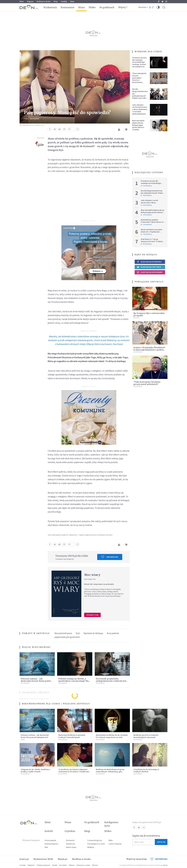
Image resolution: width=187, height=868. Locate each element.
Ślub (46, 847)
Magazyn (30, 1)
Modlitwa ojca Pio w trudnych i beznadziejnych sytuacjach (146, 736)
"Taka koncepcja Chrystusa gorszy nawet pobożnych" (147, 383)
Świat (48, 822)
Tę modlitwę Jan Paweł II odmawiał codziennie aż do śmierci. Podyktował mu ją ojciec (74, 772)
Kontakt (55, 865)
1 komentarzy (146, 225)
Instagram (166, 2)
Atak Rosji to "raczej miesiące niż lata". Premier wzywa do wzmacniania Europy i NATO (152, 242)
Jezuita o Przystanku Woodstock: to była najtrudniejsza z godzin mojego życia (149, 350)
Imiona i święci (71, 847)
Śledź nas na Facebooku (149, 262)
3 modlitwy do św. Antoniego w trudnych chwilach (146, 771)
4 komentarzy (146, 195)
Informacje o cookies (83, 865)
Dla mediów (63, 865)
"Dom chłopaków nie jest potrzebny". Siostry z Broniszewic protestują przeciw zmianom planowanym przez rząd (140, 82)
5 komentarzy (146, 186)
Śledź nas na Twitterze (149, 267)
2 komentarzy (146, 215)
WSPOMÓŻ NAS (159, 859)
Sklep (72, 1)
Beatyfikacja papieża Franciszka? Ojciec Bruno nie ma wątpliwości (153, 222)
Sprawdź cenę (92, 615)
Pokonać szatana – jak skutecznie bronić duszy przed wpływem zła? (36, 681)
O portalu (23, 865)
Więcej (122, 7)
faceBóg (64, 1)
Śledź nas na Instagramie (150, 272)
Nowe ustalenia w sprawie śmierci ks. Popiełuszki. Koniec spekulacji (152, 232)
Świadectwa (70, 844)
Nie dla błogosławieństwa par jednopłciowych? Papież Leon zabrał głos (140, 95)
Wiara (81, 7)
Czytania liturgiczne (95, 840)
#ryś (78, 633)
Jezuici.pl (24, 859)
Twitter (162, 2)
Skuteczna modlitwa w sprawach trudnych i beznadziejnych (72, 736)
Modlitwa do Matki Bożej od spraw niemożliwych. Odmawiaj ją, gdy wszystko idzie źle (110, 772)
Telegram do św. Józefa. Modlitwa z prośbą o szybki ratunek (35, 771)
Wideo (92, 7)
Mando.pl (62, 859)
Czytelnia (70, 831)
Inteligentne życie (111, 824)
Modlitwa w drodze (44, 1)
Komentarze (68, 7)
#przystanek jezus (63, 633)
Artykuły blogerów (51, 844)
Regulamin (31, 865)
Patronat (95, 865)
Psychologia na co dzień (96, 844)
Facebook (159, 2)
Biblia (22, 1)
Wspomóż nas (110, 557)
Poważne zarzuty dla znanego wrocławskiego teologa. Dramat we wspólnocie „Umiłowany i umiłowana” (139, 64)
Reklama (72, 865)
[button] (158, 7)
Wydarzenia (50, 7)
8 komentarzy (146, 244)
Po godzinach (107, 7)
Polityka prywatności (43, 865)
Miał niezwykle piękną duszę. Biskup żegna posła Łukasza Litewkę (138, 125)
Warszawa (142, 7)
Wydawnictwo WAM (43, 859)
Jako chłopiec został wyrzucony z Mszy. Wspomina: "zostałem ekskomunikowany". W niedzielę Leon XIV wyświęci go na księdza (140, 113)
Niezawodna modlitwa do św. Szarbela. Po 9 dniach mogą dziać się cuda (112, 736)
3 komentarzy (146, 234)
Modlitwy (91, 847)
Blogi (56, 1)
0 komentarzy (146, 205)
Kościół (136, 318)
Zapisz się (161, 842)
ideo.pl (165, 865)
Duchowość (34, 119)
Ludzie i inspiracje (115, 844)
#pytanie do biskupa (93, 633)
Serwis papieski (50, 840)
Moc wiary (92, 575)
